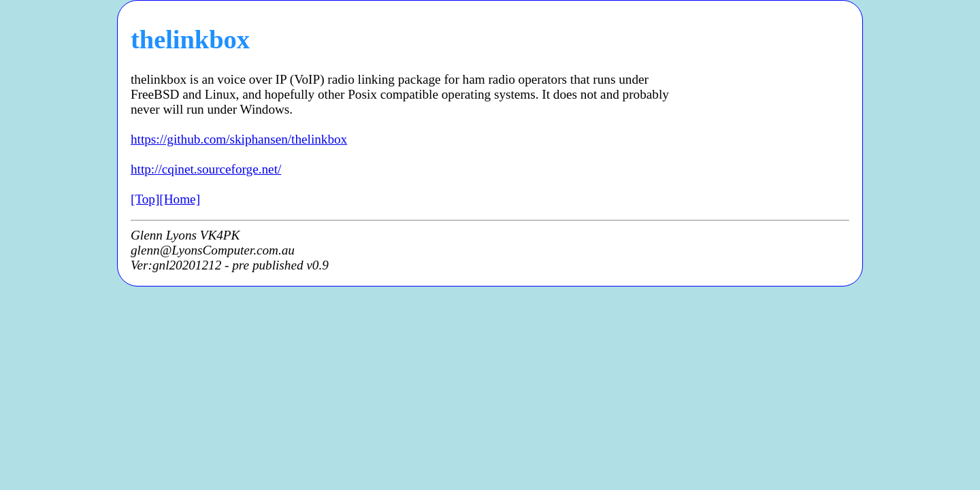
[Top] (145, 199)
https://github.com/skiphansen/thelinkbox (239, 139)
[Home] (180, 199)
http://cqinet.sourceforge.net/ (206, 169)
